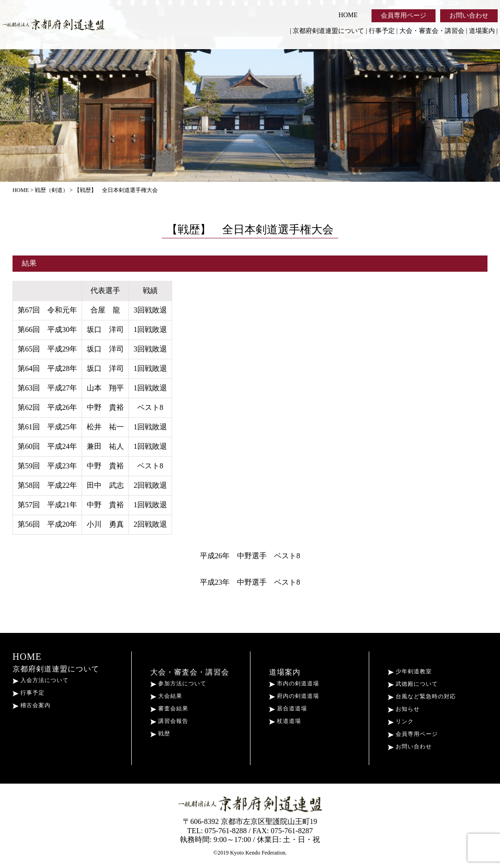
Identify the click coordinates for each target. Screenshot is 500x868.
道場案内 (482, 31)
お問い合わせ (469, 16)
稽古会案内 (32, 705)
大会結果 (166, 696)
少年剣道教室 (410, 671)
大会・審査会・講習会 (432, 31)
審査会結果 (169, 708)
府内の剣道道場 (294, 696)
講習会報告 (169, 721)
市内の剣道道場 (294, 683)
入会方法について (41, 680)
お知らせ (404, 709)
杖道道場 (285, 721)
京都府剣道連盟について (328, 31)
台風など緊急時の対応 (422, 696)
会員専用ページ (404, 16)
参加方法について (178, 683)
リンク (401, 721)
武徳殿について (413, 684)
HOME (348, 15)
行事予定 (382, 31)
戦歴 (160, 734)
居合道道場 (288, 708)
